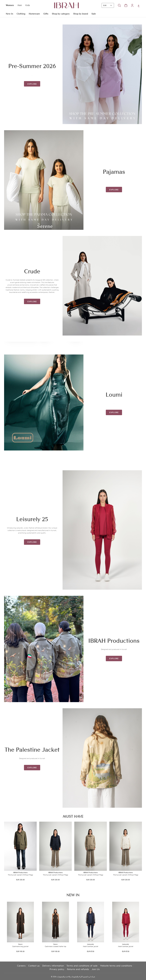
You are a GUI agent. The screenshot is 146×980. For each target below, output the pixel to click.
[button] (126, 5)
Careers (21, 965)
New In (9, 13)
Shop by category (61, 13)
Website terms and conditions (116, 965)
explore (32, 84)
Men (20, 5)
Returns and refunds (78, 969)
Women (10, 5)
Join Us (96, 969)
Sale (94, 13)
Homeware (34, 13)
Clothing (21, 13)
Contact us (34, 965)
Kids (28, 5)
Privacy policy (57, 969)
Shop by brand (81, 13)
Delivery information (53, 965)
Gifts (46, 13)
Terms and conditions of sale (82, 965)
